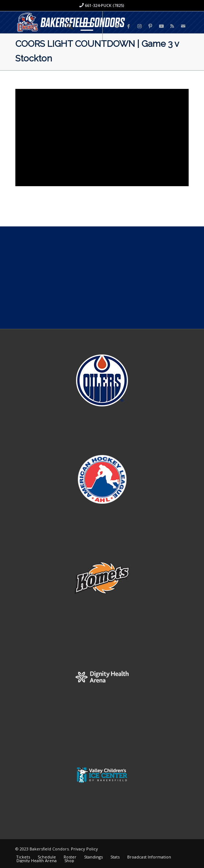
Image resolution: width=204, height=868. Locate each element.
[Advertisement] (102, 278)
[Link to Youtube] (161, 26)
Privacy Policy (84, 849)
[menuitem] (66, 26)
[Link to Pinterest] (150, 26)
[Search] (66, 26)
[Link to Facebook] (128, 26)
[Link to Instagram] (139, 26)
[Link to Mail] (183, 26)
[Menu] (83, 26)
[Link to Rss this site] (172, 26)
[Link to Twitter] (117, 26)
